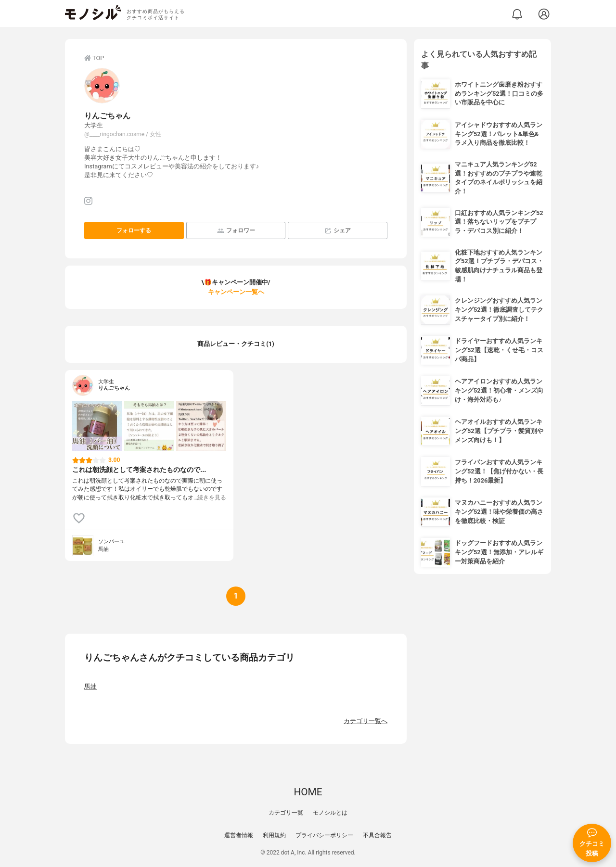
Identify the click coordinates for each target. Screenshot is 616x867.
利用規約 (274, 835)
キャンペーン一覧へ (236, 292)
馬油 (90, 686)
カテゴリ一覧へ (366, 721)
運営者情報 (239, 835)
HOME (308, 792)
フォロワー (236, 231)
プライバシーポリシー (324, 835)
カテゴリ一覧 (286, 813)
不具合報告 (377, 835)
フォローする (134, 230)
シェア (338, 231)
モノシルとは (330, 813)
